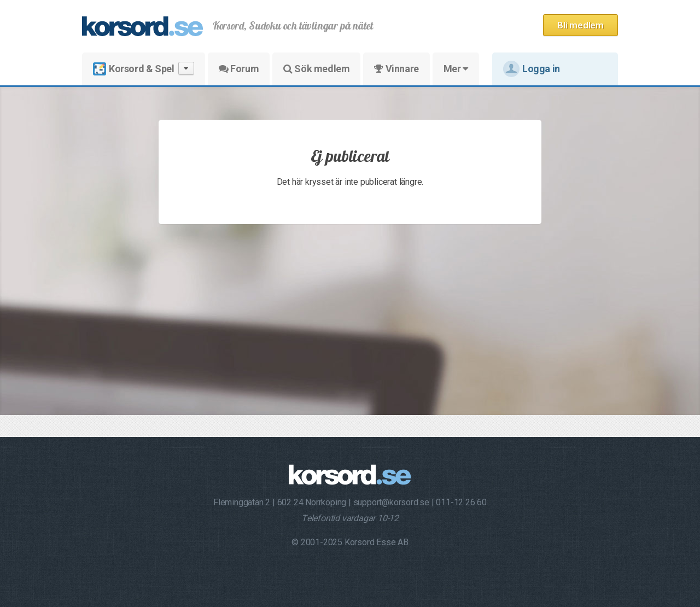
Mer (456, 69)
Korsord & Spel (144, 69)
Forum (239, 69)
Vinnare (396, 69)
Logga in (532, 69)
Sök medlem (316, 69)
